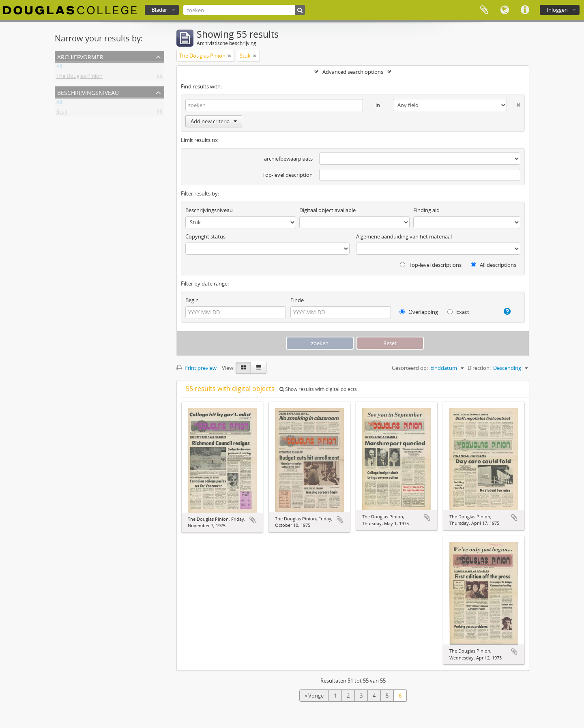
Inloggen (557, 10)
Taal (505, 10)
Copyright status (205, 236)
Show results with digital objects (318, 389)
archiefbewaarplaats (288, 159)
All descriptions (494, 265)
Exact (458, 312)
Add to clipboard (253, 520)
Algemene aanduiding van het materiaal (404, 236)
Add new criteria (214, 121)
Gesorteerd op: (410, 368)
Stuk (62, 113)
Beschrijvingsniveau (88, 92)
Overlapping (419, 312)
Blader (159, 10)
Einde (297, 300)
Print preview (196, 368)
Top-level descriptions (431, 265)
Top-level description (288, 175)
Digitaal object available (327, 210)
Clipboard (484, 10)
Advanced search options (353, 72)
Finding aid (426, 210)
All (59, 68)
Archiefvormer (80, 56)
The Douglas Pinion (79, 77)
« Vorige (314, 696)
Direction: (479, 368)
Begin (192, 300)
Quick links (525, 10)
